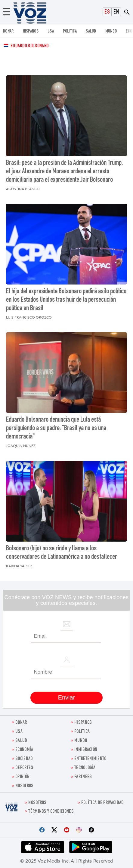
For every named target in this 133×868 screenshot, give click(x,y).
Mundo (111, 31)
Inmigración (86, 750)
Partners (83, 777)
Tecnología (85, 768)
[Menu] (7, 12)
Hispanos (31, 31)
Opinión (22, 777)
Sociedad (24, 759)
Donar (8, 31)
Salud (91, 31)
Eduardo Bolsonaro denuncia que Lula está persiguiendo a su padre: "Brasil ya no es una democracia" (56, 429)
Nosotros (24, 786)
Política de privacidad (103, 803)
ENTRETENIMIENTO (90, 759)
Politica (70, 31)
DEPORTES (24, 768)
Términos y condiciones (51, 812)
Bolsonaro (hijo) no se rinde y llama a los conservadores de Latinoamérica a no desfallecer (62, 553)
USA (51, 31)
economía (24, 750)
